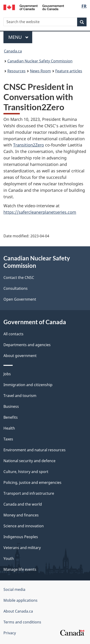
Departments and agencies (27, 345)
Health (9, 428)
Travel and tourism (20, 396)
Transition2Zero (29, 145)
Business (11, 406)
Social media (14, 589)
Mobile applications (20, 600)
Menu (18, 37)
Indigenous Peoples (21, 537)
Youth (9, 559)
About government (20, 356)
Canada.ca (13, 51)
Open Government (20, 299)
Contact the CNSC (19, 278)
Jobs (7, 374)
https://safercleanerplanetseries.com (40, 212)
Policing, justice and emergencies (32, 482)
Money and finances (21, 515)
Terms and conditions (22, 622)
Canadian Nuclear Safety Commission (40, 61)
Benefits (11, 417)
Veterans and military (22, 548)
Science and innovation (24, 526)
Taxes (8, 439)
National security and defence (29, 461)
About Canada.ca (18, 611)
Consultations (16, 288)
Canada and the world (23, 504)
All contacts (13, 334)
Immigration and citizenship (28, 385)
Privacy (10, 633)
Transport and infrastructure (29, 493)
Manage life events (20, 569)
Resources (16, 71)
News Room (40, 71)
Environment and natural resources (35, 450)
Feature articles (69, 71)
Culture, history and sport (26, 472)
